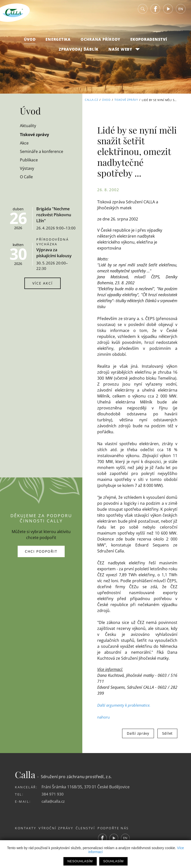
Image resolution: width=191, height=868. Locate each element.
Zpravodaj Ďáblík (79, 52)
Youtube (168, 12)
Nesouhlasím (80, 861)
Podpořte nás (125, 828)
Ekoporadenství (149, 42)
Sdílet (167, 733)
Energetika (58, 42)
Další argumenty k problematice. (125, 705)
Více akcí (43, 283)
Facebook (155, 12)
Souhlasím (113, 861)
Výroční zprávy (60, 828)
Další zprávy (138, 733)
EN (181, 12)
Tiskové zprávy (126, 100)
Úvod (30, 42)
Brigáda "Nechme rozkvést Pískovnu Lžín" (54, 215)
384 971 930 (53, 794)
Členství (93, 828)
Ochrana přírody (100, 42)
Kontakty (26, 828)
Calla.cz (91, 100)
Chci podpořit (41, 551)
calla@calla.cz (54, 801)
